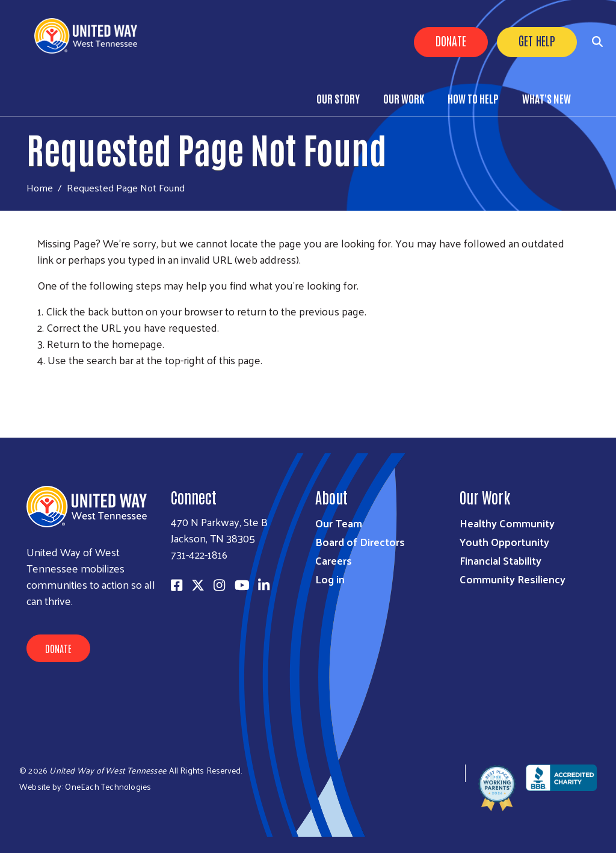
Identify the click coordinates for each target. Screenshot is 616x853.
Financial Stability (500, 560)
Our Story (338, 98)
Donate (451, 40)
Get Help (537, 40)
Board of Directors (360, 541)
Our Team (339, 523)
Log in (330, 579)
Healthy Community (507, 523)
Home (40, 188)
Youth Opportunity (504, 541)
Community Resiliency (513, 579)
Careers (334, 560)
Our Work (404, 98)
